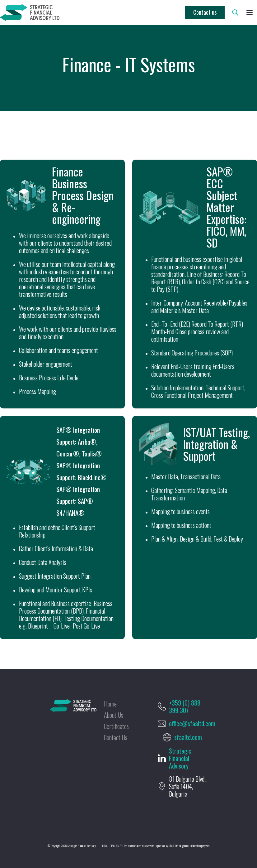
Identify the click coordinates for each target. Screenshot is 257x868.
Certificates (116, 726)
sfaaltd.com (188, 737)
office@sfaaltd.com (192, 723)
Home (110, 704)
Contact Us (116, 737)
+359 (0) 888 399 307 (185, 706)
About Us (114, 715)
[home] (30, 12)
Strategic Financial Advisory (180, 758)
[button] (250, 12)
